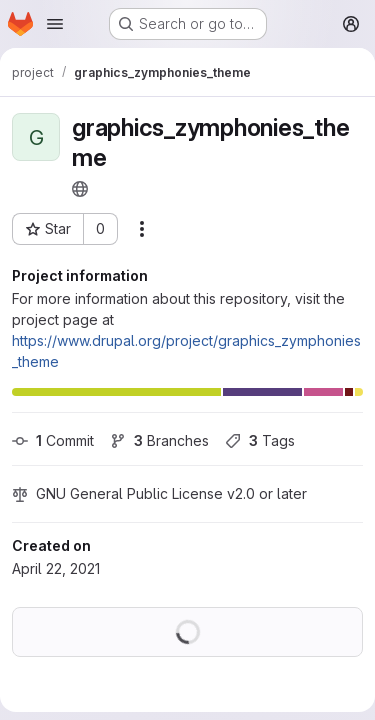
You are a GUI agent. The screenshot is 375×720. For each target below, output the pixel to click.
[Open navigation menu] (55, 24)
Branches (159, 440)
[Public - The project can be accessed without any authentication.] (80, 189)
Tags (260, 440)
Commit (53, 440)
